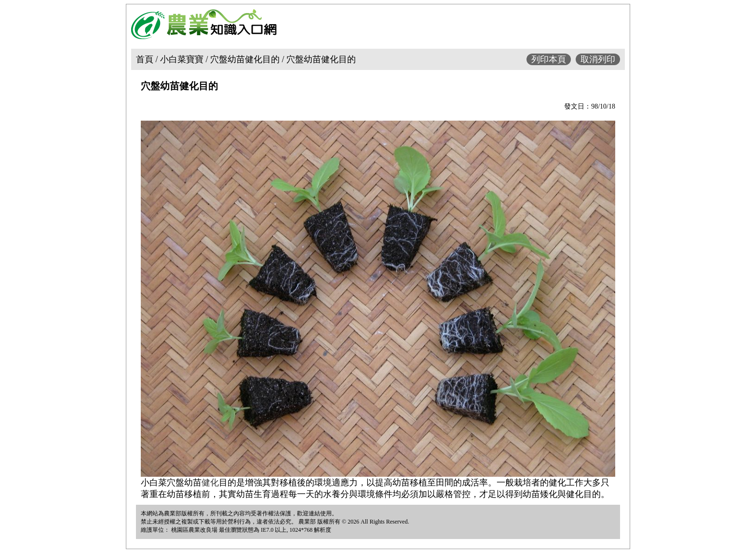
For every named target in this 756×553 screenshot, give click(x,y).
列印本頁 (549, 59)
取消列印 (598, 59)
